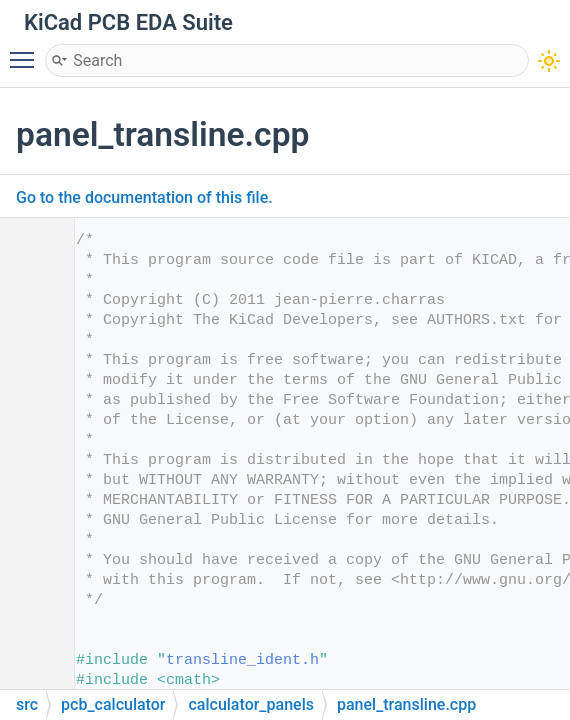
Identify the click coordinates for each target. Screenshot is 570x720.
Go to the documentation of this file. (144, 197)
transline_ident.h (242, 660)
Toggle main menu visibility (27, 51)
